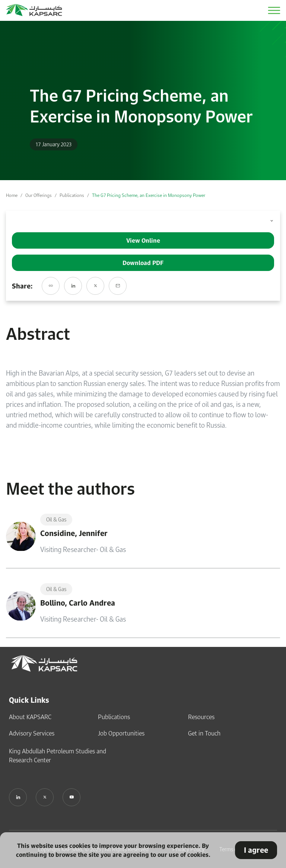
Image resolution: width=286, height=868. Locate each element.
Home (12, 195)
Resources (201, 717)
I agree (256, 850)
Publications (72, 195)
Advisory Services (32, 733)
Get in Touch (204, 733)
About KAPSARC (30, 717)
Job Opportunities (121, 733)
